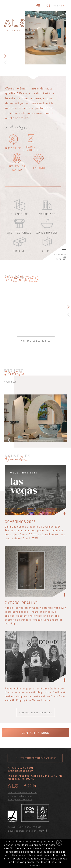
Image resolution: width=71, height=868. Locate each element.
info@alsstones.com (20, 771)
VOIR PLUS (10, 382)
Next (5, 56)
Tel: (20, 768)
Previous (5, 62)
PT (55, 6)
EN (59, 6)
